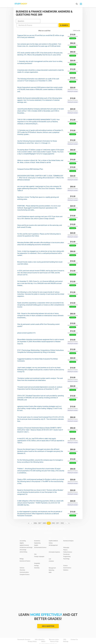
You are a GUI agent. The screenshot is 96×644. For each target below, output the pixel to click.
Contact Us (74, 635)
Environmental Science (40, 543)
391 (58, 518)
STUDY (23, 4)
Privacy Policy (32, 637)
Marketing (51, 565)
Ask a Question (48, 621)
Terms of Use (54, 637)
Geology (36, 561)
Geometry (37, 563)
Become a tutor (54, 635)
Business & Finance (25, 556)
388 (44, 518)
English (36, 540)
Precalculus (66, 549)
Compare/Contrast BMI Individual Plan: (30, 164)
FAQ (65, 635)
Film (35, 549)
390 (53, 518)
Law (50, 554)
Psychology (66, 554)
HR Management (53, 540)
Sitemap (66, 637)
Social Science (67, 563)
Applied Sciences (24, 540)
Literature (51, 556)
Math (50, 567)
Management (52, 563)
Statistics (66, 565)
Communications (24, 567)
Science (65, 561)
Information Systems (54, 547)
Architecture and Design (26, 543)
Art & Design (23, 545)
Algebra (22, 538)
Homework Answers (24, 635)
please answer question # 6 (26, 328)
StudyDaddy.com (53, 639)
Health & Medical (53, 536)
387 (40, 518)
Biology (22, 554)
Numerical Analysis (68, 536)
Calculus (22, 563)
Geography (37, 558)
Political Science (68, 547)
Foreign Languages (39, 552)
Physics (65, 545)
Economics (37, 536)
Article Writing (23, 547)
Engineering (37, 538)
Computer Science (25, 570)
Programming (67, 552)
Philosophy (66, 543)
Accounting (23, 536)
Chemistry (22, 565)
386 (35, 518)
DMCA (43, 637)
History (51, 538)
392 (62, 518)
